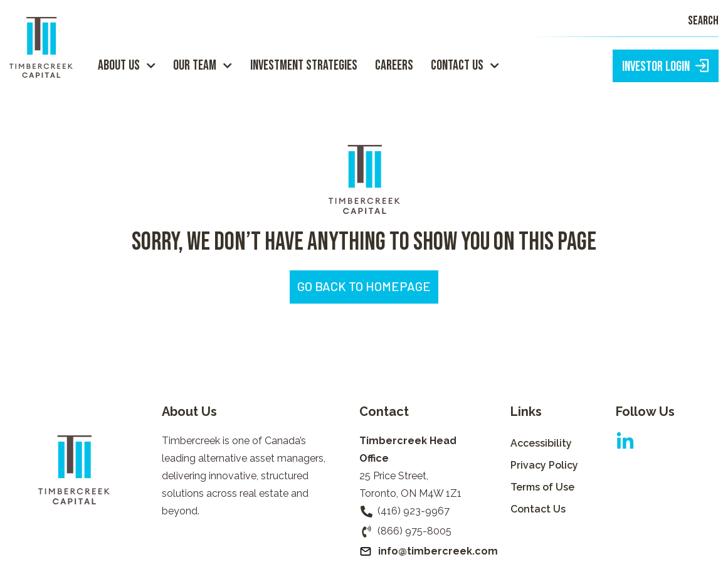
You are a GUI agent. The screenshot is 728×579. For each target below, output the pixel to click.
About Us (127, 66)
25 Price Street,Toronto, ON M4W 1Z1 (410, 485)
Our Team (203, 66)
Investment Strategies (304, 66)
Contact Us (465, 66)
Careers (394, 66)
